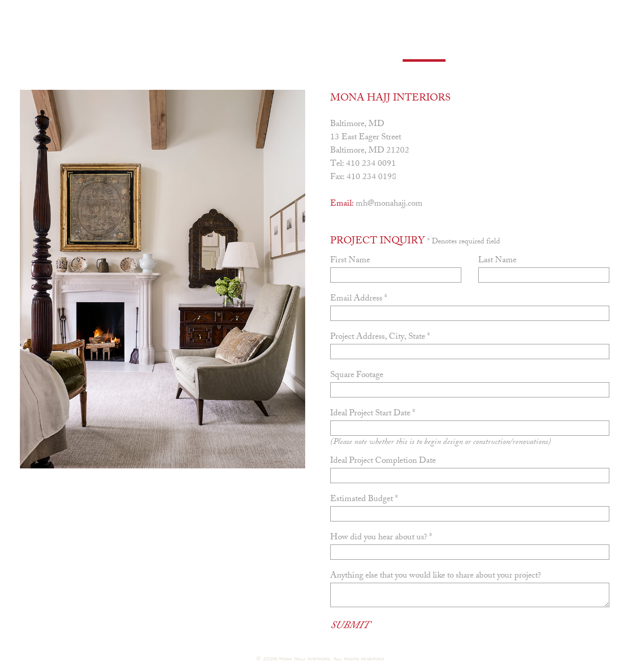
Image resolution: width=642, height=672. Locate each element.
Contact (424, 50)
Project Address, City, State (380, 337)
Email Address (359, 299)
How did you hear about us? (381, 538)
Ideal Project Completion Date (383, 461)
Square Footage (357, 376)
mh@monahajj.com (389, 204)
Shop (478, 50)
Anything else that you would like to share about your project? (436, 576)
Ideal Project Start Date (373, 414)
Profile (121, 50)
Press (302, 50)
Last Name (497, 261)
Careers (360, 50)
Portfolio (188, 50)
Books (250, 50)
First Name (350, 261)
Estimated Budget (364, 500)
